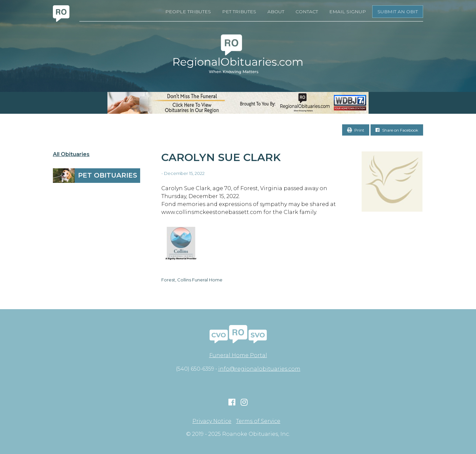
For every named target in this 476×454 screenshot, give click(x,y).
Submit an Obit (398, 12)
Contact (307, 12)
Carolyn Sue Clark (221, 157)
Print (356, 130)
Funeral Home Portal (238, 355)
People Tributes (188, 12)
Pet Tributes (239, 12)
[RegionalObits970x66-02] (238, 103)
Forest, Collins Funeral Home (192, 280)
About (276, 12)
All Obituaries (71, 154)
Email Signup (348, 12)
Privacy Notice (212, 421)
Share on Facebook (397, 130)
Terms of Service (258, 421)
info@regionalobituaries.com (259, 369)
